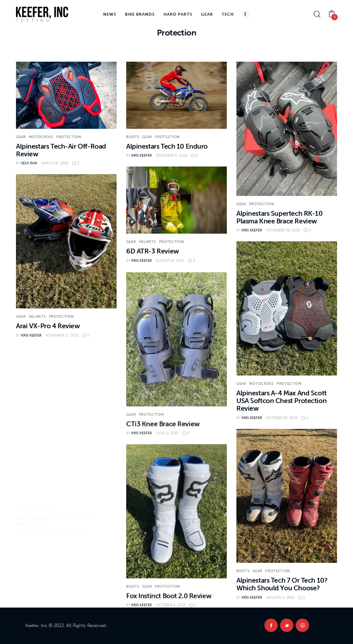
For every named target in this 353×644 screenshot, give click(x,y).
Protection (69, 137)
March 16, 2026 (55, 163)
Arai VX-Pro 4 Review (48, 326)
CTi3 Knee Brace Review (163, 442)
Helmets (148, 242)
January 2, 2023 (280, 607)
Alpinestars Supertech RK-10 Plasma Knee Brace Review (280, 217)
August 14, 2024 (170, 261)
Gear (21, 137)
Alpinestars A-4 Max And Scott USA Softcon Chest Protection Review (282, 408)
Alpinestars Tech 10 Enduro (167, 146)
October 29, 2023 (282, 425)
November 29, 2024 (283, 230)
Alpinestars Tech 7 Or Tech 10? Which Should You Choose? (282, 594)
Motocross (41, 137)
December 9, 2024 (171, 155)
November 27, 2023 (62, 335)
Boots (133, 137)
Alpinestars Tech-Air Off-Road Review (61, 150)
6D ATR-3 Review (153, 251)
